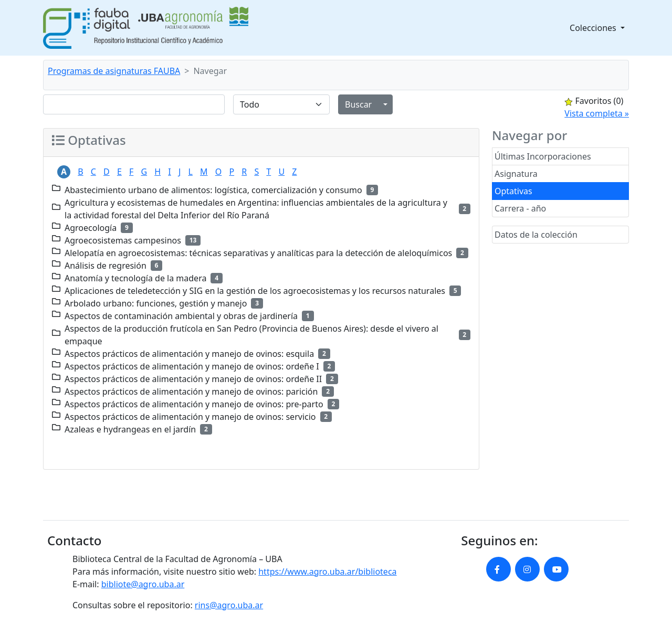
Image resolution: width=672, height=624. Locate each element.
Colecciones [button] (594, 28)
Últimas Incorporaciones (543, 156)
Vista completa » (597, 113)
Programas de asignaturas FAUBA (114, 71)
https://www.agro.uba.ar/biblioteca (327, 572)
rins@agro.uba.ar (229, 605)
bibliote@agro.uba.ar (143, 584)
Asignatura (516, 174)
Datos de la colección (536, 235)
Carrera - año (520, 208)
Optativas (513, 191)
